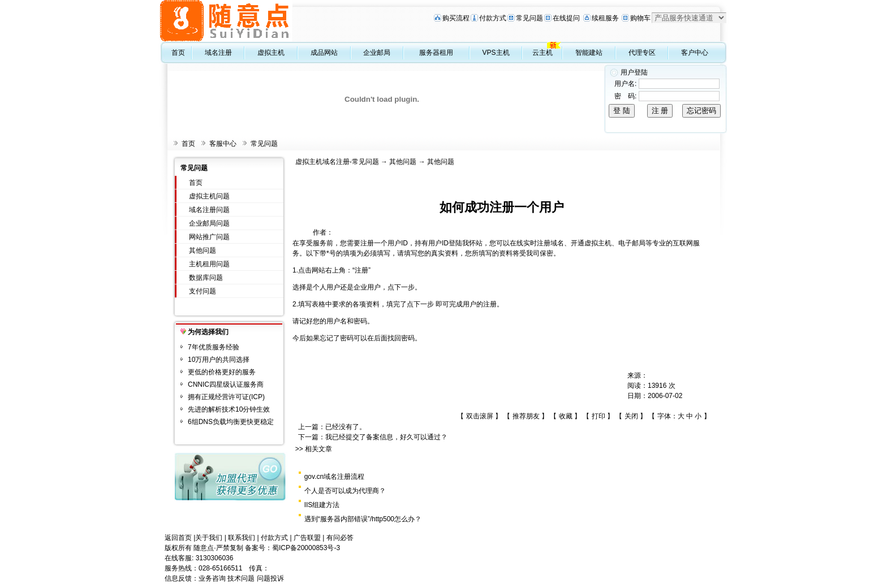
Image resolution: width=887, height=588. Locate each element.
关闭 (631, 416)
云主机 (542, 53)
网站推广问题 (209, 237)
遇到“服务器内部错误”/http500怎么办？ (363, 519)
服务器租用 (436, 53)
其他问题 (203, 250)
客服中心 (223, 144)
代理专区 (642, 53)
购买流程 (456, 18)
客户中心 (695, 53)
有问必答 (340, 538)
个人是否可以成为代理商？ (345, 491)
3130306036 (215, 558)
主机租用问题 (209, 264)
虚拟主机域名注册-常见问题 (337, 162)
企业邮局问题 (209, 223)
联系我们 (242, 538)
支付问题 (203, 291)
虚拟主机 (271, 53)
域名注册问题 (209, 210)
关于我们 (209, 538)
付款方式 (493, 18)
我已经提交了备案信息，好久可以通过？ (386, 437)
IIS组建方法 (322, 505)
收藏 (566, 416)
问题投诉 (270, 578)
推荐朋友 (526, 416)
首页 (178, 53)
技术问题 (241, 578)
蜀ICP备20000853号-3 (306, 548)
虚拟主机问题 (209, 196)
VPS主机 (496, 53)
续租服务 (605, 18)
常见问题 (529, 18)
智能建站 (589, 53)
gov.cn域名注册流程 (334, 477)
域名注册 (218, 53)
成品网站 (324, 53)
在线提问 (566, 18)
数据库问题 (206, 278)
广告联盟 (307, 538)
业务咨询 (212, 578)
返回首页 (178, 538)
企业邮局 (377, 53)
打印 (598, 416)
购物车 (640, 18)
